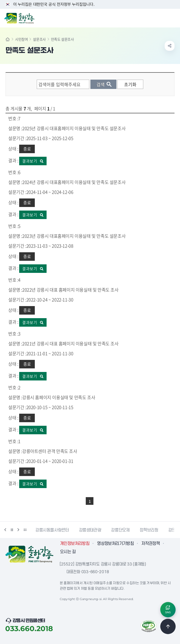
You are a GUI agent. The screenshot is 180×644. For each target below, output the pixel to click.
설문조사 (39, 39)
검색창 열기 (162, 18)
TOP (168, 626)
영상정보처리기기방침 (115, 544)
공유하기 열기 (170, 46)
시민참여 (21, 39)
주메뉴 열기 (173, 18)
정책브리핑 (149, 530)
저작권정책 (151, 544)
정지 (12, 530)
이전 (5, 530)
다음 (18, 530)
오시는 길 (68, 552)
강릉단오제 (120, 530)
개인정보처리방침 (75, 544)
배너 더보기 (25, 530)
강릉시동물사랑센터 (52, 530)
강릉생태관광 (90, 530)
